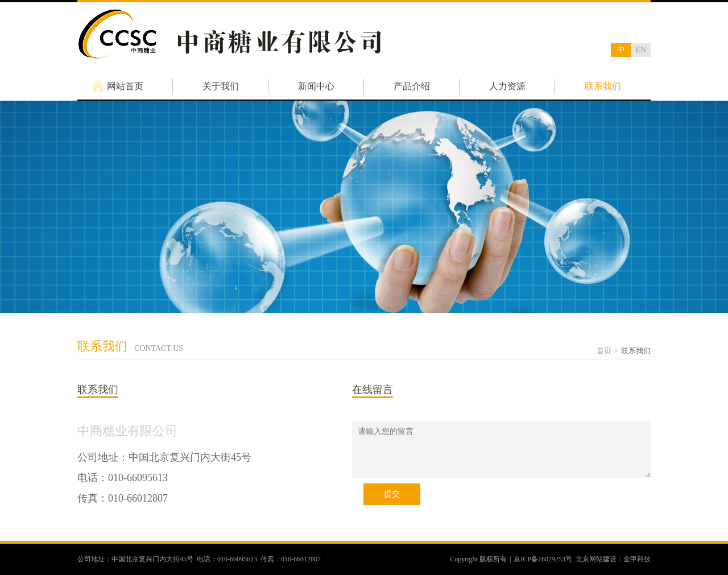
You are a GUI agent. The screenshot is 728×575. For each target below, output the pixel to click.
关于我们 (221, 86)
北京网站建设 (596, 559)
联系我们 (603, 86)
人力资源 (507, 86)
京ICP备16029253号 (543, 559)
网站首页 (125, 86)
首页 (604, 351)
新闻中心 (316, 86)
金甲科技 (637, 559)
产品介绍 (412, 86)
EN (641, 50)
